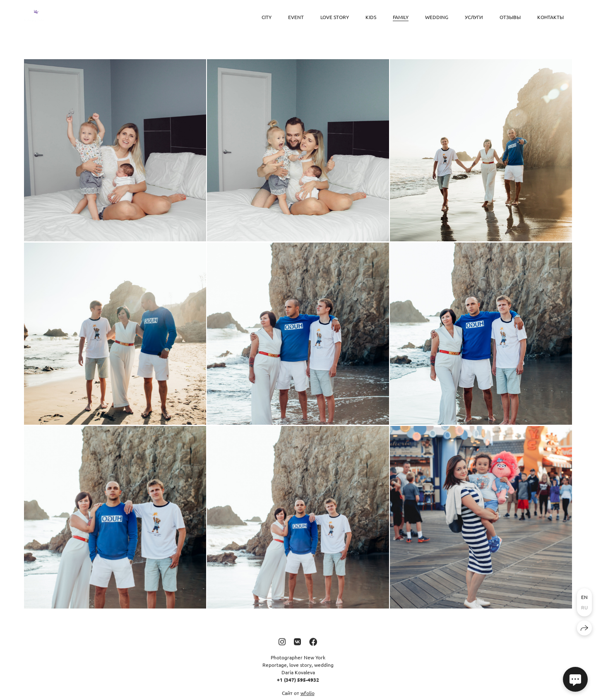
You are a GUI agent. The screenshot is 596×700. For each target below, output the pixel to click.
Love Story (335, 17)
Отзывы (510, 17)
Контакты (550, 17)
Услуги (474, 17)
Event (296, 17)
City (267, 17)
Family (401, 17)
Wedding (437, 17)
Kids (371, 17)
